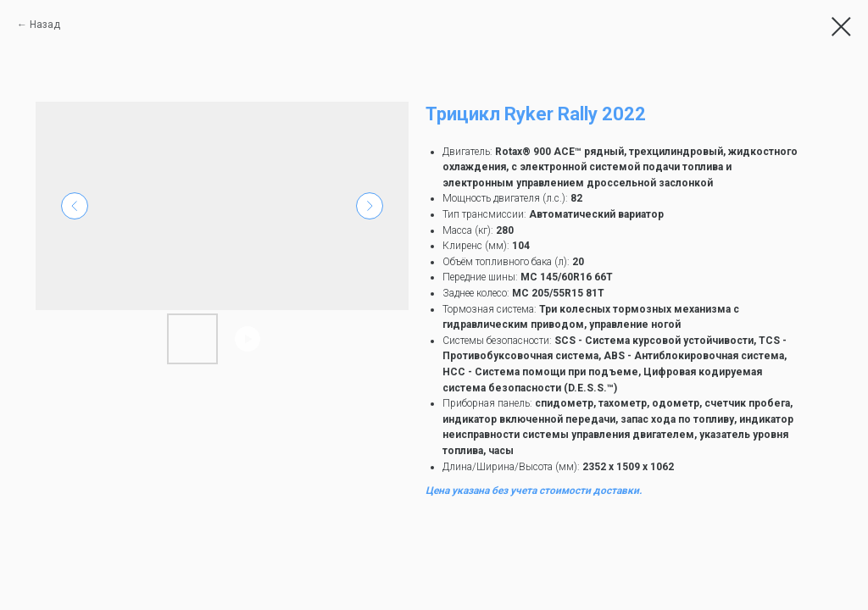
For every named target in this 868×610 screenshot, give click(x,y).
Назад (45, 25)
